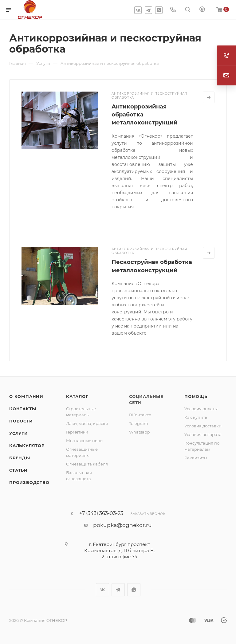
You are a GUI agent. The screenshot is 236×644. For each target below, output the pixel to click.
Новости (21, 421)
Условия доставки (203, 426)
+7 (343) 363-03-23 (101, 513)
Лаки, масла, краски (87, 423)
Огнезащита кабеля (87, 464)
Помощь (196, 396)
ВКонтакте (140, 415)
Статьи (18, 470)
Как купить (196, 417)
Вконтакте (138, 10)
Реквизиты (196, 458)
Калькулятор (27, 446)
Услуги (19, 433)
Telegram (148, 10)
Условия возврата (203, 434)
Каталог (77, 396)
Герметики (77, 432)
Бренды (20, 458)
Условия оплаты (201, 409)
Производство (29, 482)
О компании (26, 396)
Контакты (23, 409)
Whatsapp (140, 432)
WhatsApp (159, 10)
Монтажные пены (85, 441)
